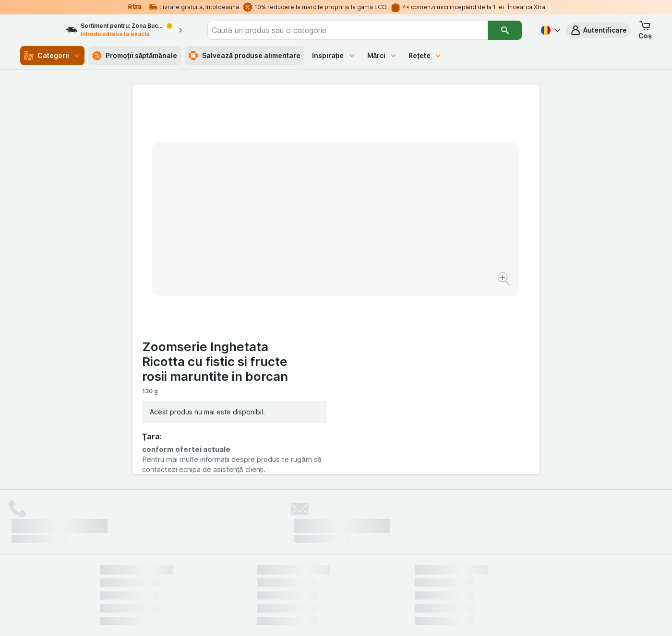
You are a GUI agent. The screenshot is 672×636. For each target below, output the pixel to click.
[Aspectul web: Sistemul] (287, 617)
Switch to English (353, 577)
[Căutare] (505, 30)
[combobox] (361, 30)
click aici (218, 554)
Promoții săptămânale (135, 56)
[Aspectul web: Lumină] (335, 617)
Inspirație (334, 55)
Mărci (382, 55)
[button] (598, 30)
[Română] (550, 30)
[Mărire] (302, 250)
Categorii (52, 56)
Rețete (425, 55)
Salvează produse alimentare (245, 56)
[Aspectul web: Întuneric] (384, 617)
